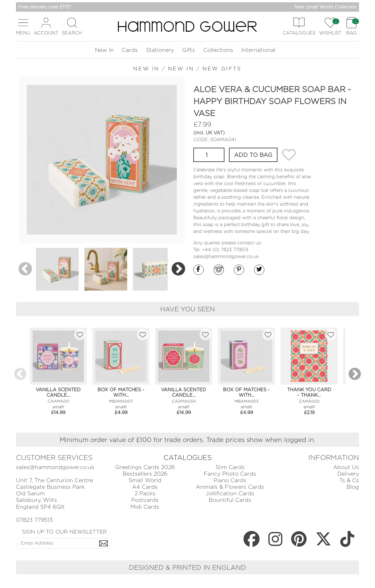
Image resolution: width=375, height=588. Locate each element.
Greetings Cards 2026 (145, 467)
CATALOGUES (187, 458)
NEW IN (146, 69)
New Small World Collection (326, 7)
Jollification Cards (230, 493)
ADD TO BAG (253, 155)
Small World (145, 480)
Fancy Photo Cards (230, 474)
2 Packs (145, 493)
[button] (23, 26)
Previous (25, 269)
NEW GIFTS (222, 69)
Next (178, 269)
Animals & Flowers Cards (230, 487)
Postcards (145, 500)
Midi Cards (145, 507)
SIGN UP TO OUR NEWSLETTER (64, 532)
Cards (130, 50)
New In (104, 50)
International (258, 50)
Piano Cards (230, 480)
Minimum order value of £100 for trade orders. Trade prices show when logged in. (187, 440)
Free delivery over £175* (45, 7)
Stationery (160, 50)
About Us (346, 467)
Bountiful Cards (230, 500)
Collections (218, 50)
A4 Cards (145, 487)
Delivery (348, 474)
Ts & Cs (349, 480)
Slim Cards (230, 467)
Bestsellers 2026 (145, 474)
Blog (353, 487)
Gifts (189, 50)
